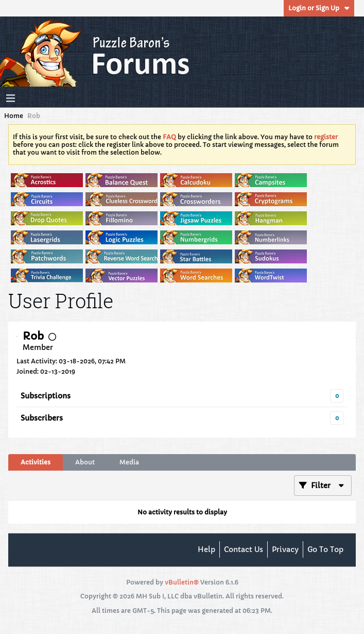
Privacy (285, 549)
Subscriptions (46, 396)
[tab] (36, 462)
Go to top (325, 549)
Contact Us (244, 549)
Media (129, 462)
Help (206, 549)
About (85, 462)
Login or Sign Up (319, 8)
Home (14, 116)
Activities (36, 462)
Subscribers (42, 418)
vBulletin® (182, 582)
